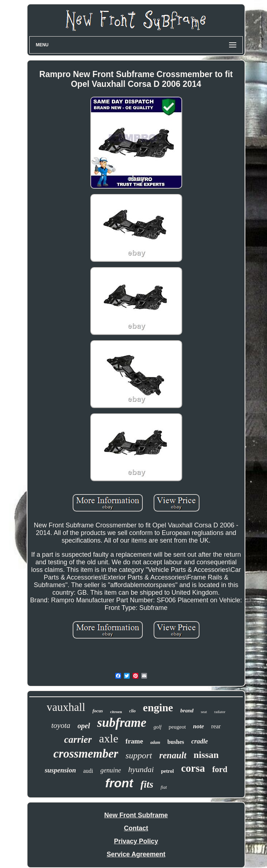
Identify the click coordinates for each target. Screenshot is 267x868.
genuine (111, 770)
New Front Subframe (136, 815)
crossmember (86, 754)
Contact (136, 828)
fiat (163, 787)
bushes (176, 742)
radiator (220, 712)
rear (216, 726)
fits (147, 784)
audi (88, 771)
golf (158, 727)
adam (155, 742)
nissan (206, 755)
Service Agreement (136, 854)
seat (204, 712)
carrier (78, 740)
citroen (116, 712)
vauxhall (66, 707)
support (139, 755)
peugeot (177, 727)
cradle (199, 741)
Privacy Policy (136, 841)
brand (187, 711)
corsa (193, 768)
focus (98, 711)
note (198, 726)
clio (133, 711)
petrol (168, 771)
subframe (122, 723)
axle (109, 738)
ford (220, 769)
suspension (61, 770)
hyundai (141, 769)
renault (173, 755)
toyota (61, 725)
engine (158, 707)
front (119, 783)
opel (84, 726)
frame (134, 741)
